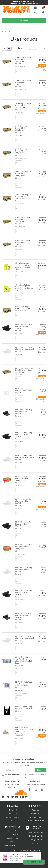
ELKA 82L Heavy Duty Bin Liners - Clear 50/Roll (25, 637)
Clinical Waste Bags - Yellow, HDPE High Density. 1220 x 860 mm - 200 (24, 266)
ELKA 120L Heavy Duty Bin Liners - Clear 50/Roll (25, 348)
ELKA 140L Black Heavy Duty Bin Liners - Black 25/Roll (24, 391)
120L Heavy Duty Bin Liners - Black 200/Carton (23, 59)
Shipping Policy (35, 817)
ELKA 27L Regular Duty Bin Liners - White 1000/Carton (24, 478)
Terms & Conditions (30, 775)
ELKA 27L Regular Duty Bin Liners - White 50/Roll (24, 501)
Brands (13, 821)
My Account (13, 810)
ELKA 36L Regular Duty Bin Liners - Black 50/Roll (24, 524)
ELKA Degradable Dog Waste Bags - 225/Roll (24, 708)
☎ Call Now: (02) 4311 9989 (24, 1)
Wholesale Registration (13, 845)
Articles (13, 842)
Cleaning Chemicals (35, 836)
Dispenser (35, 843)
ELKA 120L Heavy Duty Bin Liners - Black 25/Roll (24, 326)
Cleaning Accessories (35, 832)
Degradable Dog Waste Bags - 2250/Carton (24, 308)
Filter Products (24, 21)
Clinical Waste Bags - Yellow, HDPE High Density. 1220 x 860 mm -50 (24, 288)
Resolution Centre (13, 817)
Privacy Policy (13, 834)
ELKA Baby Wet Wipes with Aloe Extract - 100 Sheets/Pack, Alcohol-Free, (24, 660)
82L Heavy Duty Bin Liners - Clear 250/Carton (23, 242)
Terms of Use (13, 831)
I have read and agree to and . (24, 776)
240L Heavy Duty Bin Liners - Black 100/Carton (23, 128)
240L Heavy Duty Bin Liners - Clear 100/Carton (23, 151)
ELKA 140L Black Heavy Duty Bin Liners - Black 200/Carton (24, 370)
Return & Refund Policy (35, 821)
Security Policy (13, 838)
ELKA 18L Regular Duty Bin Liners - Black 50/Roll (24, 412)
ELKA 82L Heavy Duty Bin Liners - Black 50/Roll (23, 615)
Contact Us (35, 814)
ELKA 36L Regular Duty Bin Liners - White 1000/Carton (24, 547)
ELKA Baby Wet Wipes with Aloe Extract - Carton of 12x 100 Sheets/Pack (24, 685)
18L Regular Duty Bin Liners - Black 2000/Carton (23, 105)
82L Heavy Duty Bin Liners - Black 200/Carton (23, 219)
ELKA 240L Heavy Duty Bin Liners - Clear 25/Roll (25, 456)
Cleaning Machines (35, 840)
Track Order (13, 814)
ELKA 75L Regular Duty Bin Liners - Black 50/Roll (24, 592)
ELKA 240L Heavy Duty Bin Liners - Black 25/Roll (24, 435)
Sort (20, 48)
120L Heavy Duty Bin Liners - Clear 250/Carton (23, 82)
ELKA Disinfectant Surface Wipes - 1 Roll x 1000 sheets (24, 730)
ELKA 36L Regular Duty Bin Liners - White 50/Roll (24, 570)
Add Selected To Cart (34, 862)
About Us (35, 810)
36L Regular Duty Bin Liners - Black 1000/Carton (23, 174)
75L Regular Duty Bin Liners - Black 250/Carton (23, 197)
